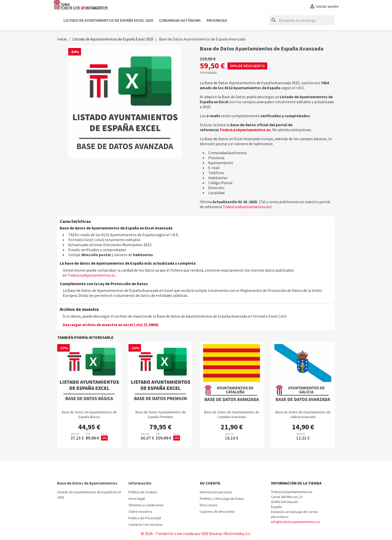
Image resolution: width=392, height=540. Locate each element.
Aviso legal (137, 499)
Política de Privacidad (145, 518)
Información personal (216, 492)
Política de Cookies (143, 492)
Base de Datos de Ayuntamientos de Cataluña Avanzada (232, 415)
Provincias (217, 20)
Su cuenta (210, 483)
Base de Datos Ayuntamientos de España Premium (160, 415)
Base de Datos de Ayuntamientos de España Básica (89, 415)
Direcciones (209, 505)
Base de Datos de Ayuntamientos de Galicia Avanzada (303, 415)
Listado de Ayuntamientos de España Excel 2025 (108, 20)
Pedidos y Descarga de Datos (222, 499)
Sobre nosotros (140, 512)
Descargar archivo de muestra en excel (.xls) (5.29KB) (111, 325)
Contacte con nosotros (146, 525)
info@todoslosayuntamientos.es (295, 522)
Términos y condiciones (146, 505)
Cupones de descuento (217, 512)
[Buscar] (302, 20)
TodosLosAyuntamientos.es (245, 130)
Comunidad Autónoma (180, 20)
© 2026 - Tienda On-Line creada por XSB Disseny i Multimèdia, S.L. (196, 534)
